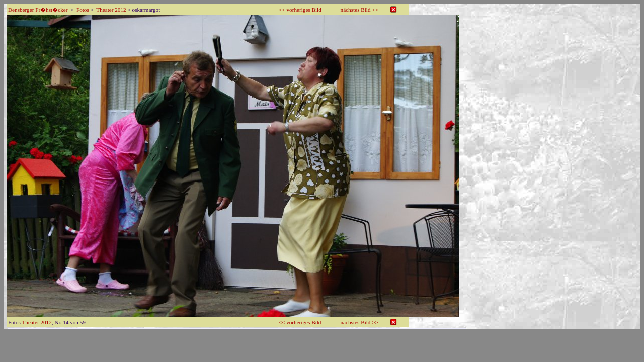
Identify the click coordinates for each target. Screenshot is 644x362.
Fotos (83, 10)
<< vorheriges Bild (300, 10)
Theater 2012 (111, 10)
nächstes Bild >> (359, 10)
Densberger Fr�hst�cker (38, 10)
